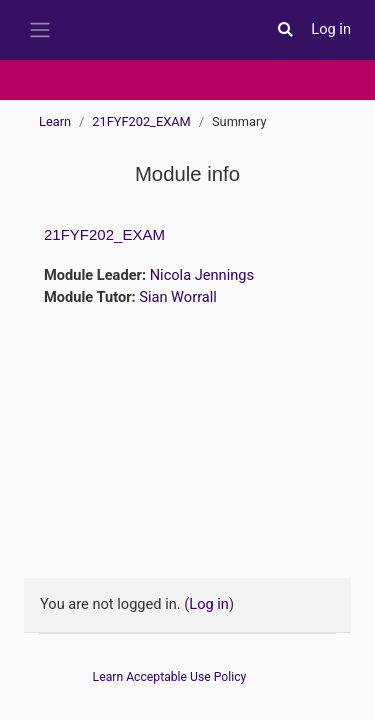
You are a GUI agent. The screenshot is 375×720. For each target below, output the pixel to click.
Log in (331, 29)
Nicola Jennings (202, 275)
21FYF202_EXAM (141, 121)
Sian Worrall (178, 297)
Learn (55, 121)
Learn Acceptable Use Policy (170, 677)
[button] (285, 30)
